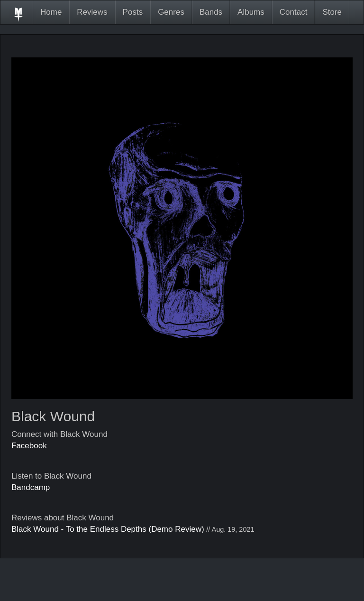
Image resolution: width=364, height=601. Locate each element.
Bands (211, 12)
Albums (251, 12)
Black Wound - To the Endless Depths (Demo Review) (108, 529)
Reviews (92, 12)
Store (332, 12)
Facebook (29, 446)
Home (51, 12)
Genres (171, 12)
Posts (133, 12)
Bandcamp (31, 487)
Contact (294, 12)
